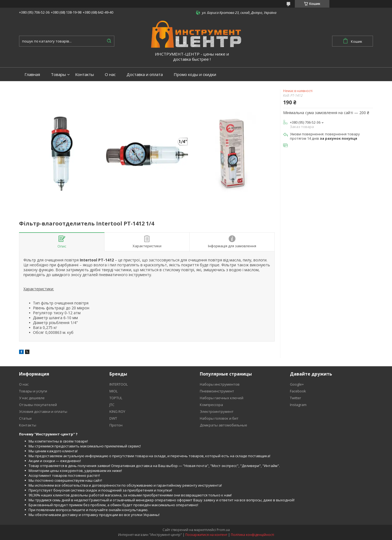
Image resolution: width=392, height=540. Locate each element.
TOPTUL (116, 398)
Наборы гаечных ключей (222, 398)
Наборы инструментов (220, 384)
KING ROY (117, 411)
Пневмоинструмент (217, 391)
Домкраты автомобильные (223, 425)
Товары (58, 74)
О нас (110, 74)
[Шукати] (109, 41)
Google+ (297, 384)
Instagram (298, 405)
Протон (116, 425)
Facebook (298, 391)
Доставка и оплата (145, 74)
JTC (112, 405)
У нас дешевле (32, 398)
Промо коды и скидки (195, 74)
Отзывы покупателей (38, 405)
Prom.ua (223, 530)
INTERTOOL (119, 384)
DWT (113, 418)
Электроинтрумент (217, 411)
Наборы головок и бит (219, 418)
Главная (32, 74)
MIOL (114, 391)
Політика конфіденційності (252, 535)
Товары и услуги (33, 391)
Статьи (25, 418)
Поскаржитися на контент (206, 535)
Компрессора (211, 405)
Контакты (85, 74)
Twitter (295, 398)
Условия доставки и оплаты (43, 411)
